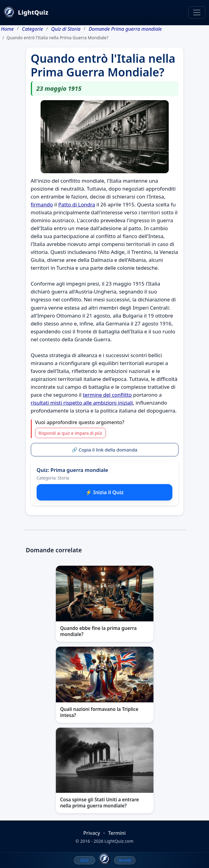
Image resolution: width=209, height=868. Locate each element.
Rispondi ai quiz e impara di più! (70, 433)
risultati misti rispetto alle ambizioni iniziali (82, 403)
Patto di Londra (77, 204)
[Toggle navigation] (197, 12)
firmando (42, 204)
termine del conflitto (107, 395)
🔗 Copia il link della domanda (105, 450)
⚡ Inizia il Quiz (105, 492)
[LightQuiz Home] (105, 859)
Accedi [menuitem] (125, 860)
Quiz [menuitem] (85, 860)
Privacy (92, 833)
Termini (117, 833)
